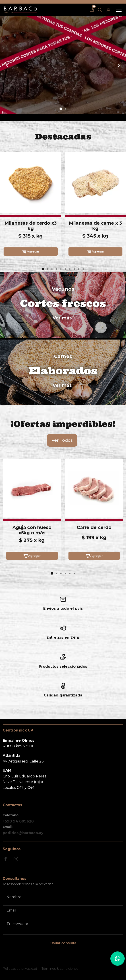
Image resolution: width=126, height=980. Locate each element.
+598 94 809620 (18, 821)
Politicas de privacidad (20, 969)
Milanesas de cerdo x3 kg (31, 226)
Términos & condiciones (60, 969)
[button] (61, 109)
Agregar (31, 252)
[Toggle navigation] (119, 10)
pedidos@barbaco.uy (23, 833)
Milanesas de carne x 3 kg (95, 226)
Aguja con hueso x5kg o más (32, 530)
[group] (63, 65)
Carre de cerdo (94, 527)
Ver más (62, 318)
